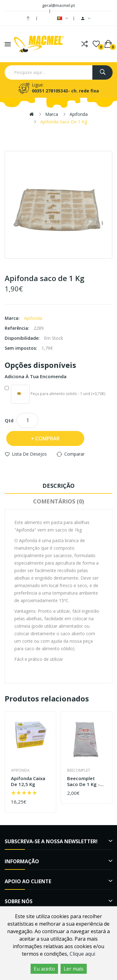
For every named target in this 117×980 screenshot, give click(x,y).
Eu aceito (44, 969)
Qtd (9, 420)
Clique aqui (82, 954)
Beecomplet (79, 770)
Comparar (74, 454)
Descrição (58, 486)
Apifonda (79, 114)
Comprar (47, 438)
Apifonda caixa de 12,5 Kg (28, 782)
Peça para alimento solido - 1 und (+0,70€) (55, 394)
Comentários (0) (58, 501)
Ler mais (74, 969)
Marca (52, 114)
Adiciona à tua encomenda (36, 376)
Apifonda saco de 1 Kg (64, 122)
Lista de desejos (29, 454)
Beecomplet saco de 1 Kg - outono (83, 782)
